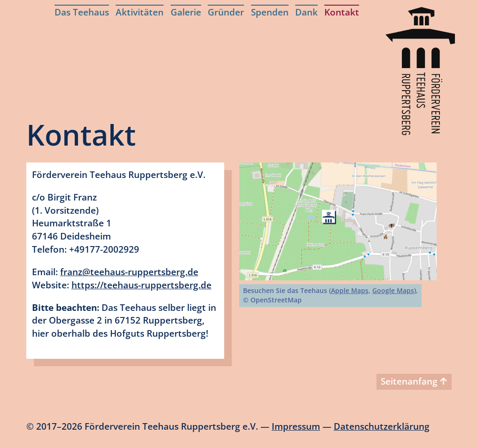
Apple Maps (350, 290)
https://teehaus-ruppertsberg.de (141, 285)
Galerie (186, 12)
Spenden (270, 12)
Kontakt (342, 12)
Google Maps (393, 290)
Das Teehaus (82, 12)
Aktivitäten (140, 12)
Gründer (226, 12)
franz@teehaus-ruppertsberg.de (129, 272)
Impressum (296, 426)
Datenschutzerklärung (382, 426)
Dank (306, 12)
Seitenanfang (414, 381)
